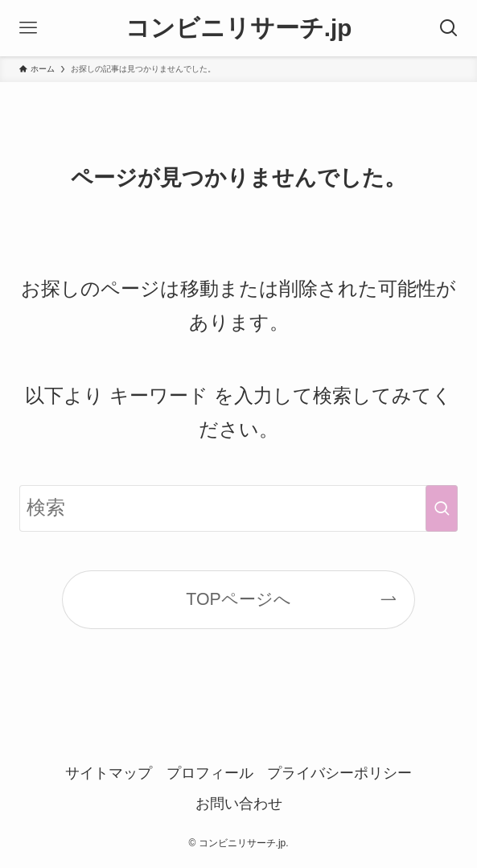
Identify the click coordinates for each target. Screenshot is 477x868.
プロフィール (210, 773)
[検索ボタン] (449, 28)
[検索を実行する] (442, 508)
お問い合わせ (239, 804)
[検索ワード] (239, 508)
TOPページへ (238, 599)
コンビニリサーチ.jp (239, 28)
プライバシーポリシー (339, 773)
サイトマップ (109, 773)
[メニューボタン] (28, 28)
